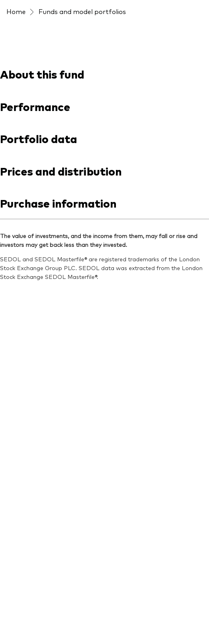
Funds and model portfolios (82, 11)
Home (16, 11)
